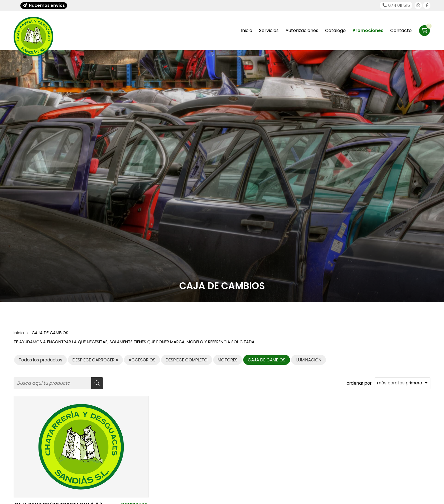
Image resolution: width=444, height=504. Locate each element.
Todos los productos (40, 360)
